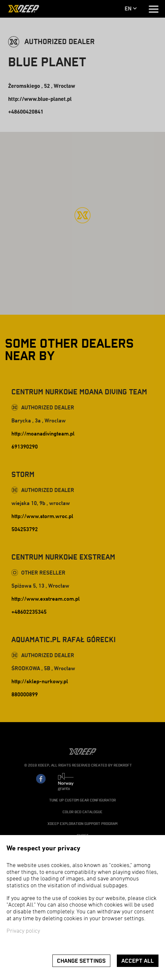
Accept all (138, 961)
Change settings (81, 961)
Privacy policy (23, 931)
